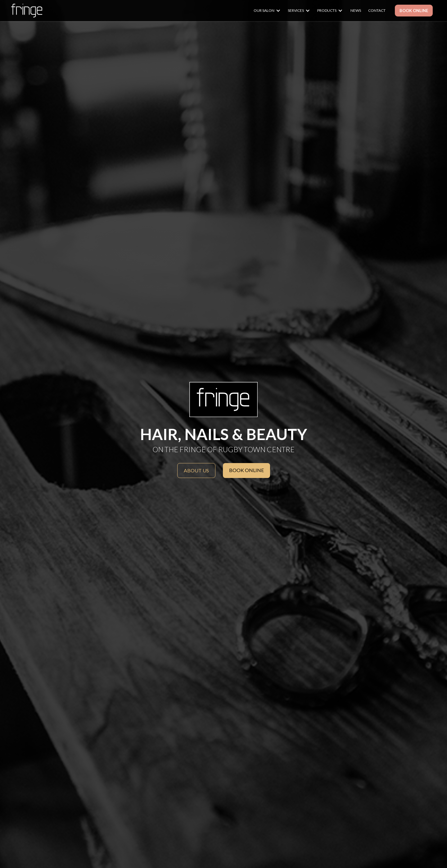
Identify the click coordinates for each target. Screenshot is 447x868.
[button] (270, 11)
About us (196, 470)
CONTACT (377, 10)
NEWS (355, 10)
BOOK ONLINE (414, 11)
